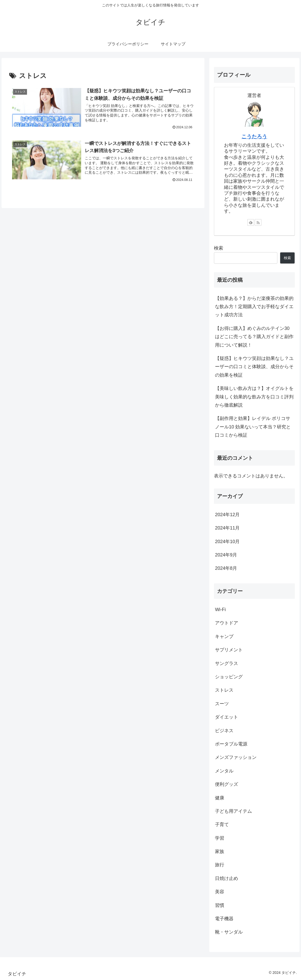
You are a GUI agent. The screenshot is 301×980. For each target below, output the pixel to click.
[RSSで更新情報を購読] (258, 222)
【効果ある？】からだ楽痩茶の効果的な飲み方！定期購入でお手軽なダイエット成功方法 (254, 307)
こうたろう (254, 136)
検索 (219, 248)
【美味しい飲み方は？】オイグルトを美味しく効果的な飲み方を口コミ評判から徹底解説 (254, 397)
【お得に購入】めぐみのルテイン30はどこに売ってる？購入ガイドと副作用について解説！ (254, 337)
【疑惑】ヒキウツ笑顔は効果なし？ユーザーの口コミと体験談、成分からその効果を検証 (254, 367)
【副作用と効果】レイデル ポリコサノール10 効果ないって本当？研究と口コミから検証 (253, 427)
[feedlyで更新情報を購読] (251, 222)
